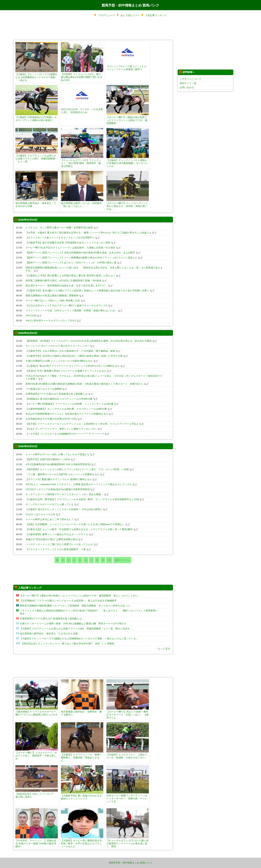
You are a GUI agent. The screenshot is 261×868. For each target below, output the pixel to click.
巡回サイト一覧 (188, 83)
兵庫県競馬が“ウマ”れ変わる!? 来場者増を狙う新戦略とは (57, 394)
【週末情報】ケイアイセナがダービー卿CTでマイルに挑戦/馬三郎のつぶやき (37, 712)
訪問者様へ (187, 72)
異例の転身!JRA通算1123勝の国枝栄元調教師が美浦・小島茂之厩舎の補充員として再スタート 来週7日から (84, 384)
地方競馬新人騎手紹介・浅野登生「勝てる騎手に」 (82, 712)
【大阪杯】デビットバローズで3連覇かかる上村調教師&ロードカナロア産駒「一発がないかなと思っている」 (79, 639)
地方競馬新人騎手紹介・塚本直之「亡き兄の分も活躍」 (37, 203)
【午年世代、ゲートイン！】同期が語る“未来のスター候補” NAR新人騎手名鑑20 (37, 842)
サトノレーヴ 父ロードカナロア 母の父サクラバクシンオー (57, 346)
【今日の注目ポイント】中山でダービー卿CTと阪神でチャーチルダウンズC (67, 306)
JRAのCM (31, 316)
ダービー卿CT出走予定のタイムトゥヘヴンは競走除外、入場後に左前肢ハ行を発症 (70, 248)
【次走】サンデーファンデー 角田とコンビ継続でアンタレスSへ (61, 429)
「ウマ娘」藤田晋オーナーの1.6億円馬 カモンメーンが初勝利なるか (62, 474)
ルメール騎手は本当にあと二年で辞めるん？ (50, 519)
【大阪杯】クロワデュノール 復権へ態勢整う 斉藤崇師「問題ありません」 (82, 756)
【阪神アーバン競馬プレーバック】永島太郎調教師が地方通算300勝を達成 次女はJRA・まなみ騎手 (80, 253)
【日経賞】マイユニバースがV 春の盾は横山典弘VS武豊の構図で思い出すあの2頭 (82, 76)
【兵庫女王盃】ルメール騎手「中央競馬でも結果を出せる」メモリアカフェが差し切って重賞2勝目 (79, 529)
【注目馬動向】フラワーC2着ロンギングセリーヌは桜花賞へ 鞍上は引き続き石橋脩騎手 (68, 601)
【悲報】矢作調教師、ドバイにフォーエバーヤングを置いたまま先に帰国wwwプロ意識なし (75, 524)
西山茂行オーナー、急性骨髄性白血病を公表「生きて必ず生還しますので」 (66, 286)
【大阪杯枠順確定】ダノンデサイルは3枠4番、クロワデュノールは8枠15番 (66, 409)
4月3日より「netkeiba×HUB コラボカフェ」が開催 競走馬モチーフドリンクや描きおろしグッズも (79, 484)
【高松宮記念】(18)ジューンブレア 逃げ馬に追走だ (37, 794)
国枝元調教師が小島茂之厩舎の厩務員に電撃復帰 (52, 296)
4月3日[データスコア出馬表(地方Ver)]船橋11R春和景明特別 (58, 489)
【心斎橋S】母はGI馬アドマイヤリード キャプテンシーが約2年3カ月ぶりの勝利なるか (73, 366)
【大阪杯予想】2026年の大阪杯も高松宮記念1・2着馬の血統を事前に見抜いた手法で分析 (74, 356)
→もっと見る (163, 649)
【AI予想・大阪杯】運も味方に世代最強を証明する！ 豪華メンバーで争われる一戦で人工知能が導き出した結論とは (88, 233)
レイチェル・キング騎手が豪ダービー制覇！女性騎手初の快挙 (59, 228)
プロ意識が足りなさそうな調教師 (44, 389)
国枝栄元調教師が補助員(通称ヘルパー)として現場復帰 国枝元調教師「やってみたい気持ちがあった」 (76, 606)
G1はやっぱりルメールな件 (40, 514)
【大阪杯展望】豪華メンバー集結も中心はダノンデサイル (57, 534)
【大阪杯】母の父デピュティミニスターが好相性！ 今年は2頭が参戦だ (64, 509)
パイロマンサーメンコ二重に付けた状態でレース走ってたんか (59, 544)
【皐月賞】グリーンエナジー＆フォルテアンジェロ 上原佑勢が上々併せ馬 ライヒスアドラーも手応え (82, 424)
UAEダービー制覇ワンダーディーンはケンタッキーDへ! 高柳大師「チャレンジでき (128, 797)
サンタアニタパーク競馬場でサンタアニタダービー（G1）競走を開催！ (64, 494)
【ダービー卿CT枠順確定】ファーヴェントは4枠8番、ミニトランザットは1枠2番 (70, 404)
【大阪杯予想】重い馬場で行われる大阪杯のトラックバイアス (82, 796)
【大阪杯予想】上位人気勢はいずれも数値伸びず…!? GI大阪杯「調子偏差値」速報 (70, 351)
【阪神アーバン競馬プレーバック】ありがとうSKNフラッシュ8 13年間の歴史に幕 (71, 263)
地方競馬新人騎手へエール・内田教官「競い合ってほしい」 (82, 203)
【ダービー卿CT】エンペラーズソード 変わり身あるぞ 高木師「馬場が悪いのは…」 (128, 205)
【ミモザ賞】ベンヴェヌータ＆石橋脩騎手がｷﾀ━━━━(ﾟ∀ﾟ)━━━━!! (65, 434)
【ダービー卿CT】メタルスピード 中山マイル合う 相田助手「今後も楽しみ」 (37, 754)
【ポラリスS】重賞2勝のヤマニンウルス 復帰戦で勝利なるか (59, 479)
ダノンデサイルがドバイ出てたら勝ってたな (50, 504)
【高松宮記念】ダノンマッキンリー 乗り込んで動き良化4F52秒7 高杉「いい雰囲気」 (69, 644)
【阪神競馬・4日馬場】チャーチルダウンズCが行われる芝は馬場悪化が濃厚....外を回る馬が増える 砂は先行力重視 (89, 341)
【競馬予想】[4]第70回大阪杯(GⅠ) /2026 (48, 459)
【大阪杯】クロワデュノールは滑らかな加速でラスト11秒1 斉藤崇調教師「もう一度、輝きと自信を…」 (77, 629)
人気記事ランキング (156, 15)
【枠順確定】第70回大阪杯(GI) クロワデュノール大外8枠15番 (59, 399)
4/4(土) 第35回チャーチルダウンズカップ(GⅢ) (51, 321)
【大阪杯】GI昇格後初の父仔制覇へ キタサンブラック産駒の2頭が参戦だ (37, 117)
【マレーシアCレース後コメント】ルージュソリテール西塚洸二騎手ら (128, 66)
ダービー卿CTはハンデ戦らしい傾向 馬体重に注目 (53, 301)
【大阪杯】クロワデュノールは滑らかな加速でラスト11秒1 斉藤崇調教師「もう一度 (37, 157)
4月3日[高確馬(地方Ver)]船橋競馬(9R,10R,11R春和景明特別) (58, 464)
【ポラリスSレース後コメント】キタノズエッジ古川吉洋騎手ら (60, 238)
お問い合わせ (187, 87)
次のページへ (122, 560)
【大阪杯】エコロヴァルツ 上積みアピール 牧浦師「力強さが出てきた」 (128, 755)
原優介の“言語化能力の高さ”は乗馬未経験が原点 (52, 539)
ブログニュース (107, 15)
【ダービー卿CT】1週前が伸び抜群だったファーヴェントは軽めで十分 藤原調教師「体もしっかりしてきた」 (80, 596)
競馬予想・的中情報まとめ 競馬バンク (130, 5)
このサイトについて (190, 79)
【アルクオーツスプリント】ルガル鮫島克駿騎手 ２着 (56, 549)
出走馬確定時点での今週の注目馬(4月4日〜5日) (51, 419)
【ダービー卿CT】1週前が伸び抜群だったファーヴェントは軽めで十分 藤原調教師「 (128, 119)
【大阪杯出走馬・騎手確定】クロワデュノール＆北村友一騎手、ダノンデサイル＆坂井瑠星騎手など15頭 (82, 499)
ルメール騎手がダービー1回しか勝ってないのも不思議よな (57, 454)
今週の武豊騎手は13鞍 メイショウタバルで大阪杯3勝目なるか (59, 361)
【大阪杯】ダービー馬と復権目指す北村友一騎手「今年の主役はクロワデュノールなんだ (82, 842)
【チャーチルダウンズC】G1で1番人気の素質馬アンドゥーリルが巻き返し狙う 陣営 (128, 842)
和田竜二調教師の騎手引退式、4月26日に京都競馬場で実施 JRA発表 (63, 281)
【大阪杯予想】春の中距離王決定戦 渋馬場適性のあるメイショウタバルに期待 (68, 243)
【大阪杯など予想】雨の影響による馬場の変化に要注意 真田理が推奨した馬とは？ (70, 276)
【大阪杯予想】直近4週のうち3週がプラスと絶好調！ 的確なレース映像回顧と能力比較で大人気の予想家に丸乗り (87, 291)
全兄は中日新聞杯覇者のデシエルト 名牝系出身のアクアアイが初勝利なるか (67, 414)
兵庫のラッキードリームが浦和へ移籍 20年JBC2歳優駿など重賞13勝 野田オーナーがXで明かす (73, 624)
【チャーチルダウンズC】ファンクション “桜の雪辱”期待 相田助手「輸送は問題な (82, 162)
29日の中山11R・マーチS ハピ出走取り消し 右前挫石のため (82, 109)
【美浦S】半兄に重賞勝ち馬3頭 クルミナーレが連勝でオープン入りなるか (66, 371)
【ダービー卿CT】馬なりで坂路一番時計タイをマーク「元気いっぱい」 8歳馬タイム (128, 713)
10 (109, 560)
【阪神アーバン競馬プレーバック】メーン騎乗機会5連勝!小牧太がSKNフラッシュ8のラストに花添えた (81, 258)
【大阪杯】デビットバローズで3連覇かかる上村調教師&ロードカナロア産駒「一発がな (37, 76)
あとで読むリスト (130, 15)
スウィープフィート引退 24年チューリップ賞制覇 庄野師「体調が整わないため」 (71, 311)
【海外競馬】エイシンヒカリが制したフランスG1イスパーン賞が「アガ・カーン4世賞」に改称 (77, 469)
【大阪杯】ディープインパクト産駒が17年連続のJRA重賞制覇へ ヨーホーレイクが (128, 162)
